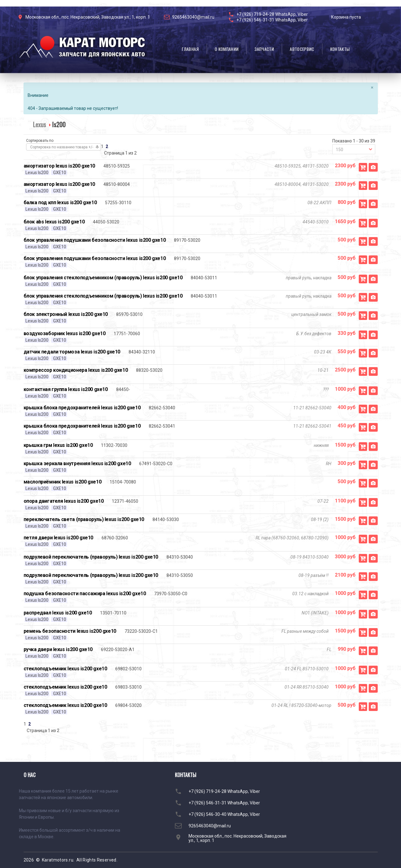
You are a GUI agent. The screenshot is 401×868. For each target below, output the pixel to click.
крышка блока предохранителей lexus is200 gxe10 (82, 408)
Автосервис (302, 49)
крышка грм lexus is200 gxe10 (58, 445)
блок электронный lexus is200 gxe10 (66, 314)
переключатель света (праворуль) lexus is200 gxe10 (84, 519)
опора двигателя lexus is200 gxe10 (64, 501)
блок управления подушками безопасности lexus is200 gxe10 (95, 240)
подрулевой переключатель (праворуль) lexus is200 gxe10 (91, 557)
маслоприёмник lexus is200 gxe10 (63, 482)
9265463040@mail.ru (193, 17)
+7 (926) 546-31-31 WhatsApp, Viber (272, 20)
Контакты (340, 49)
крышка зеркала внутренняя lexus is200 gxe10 (77, 463)
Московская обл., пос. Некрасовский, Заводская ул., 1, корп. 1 (88, 17)
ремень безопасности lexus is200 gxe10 (70, 631)
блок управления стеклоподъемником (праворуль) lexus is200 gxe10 (103, 278)
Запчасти (264, 49)
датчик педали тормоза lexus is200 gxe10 (72, 352)
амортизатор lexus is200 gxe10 (59, 166)
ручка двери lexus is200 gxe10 (58, 649)
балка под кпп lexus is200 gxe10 (60, 202)
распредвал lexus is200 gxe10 (58, 613)
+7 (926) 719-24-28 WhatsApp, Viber (272, 14)
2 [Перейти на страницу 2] (107, 146)
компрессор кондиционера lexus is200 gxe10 (76, 370)
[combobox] (354, 149)
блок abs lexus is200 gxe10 (54, 222)
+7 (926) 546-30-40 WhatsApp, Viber (224, 814)
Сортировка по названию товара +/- (62, 147)
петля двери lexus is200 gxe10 (58, 538)
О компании (227, 49)
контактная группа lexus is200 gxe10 (66, 389)
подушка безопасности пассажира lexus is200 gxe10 (85, 594)
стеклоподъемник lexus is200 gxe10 (65, 669)
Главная (190, 49)
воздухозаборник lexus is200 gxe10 (65, 333)
